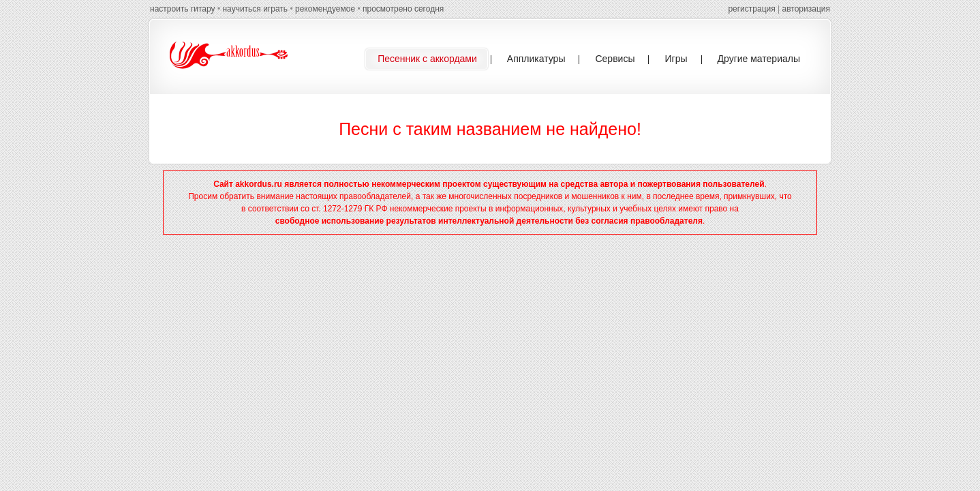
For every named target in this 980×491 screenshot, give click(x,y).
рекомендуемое (325, 9)
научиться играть (255, 9)
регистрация (751, 9)
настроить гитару (183, 9)
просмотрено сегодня (403, 9)
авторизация (806, 9)
